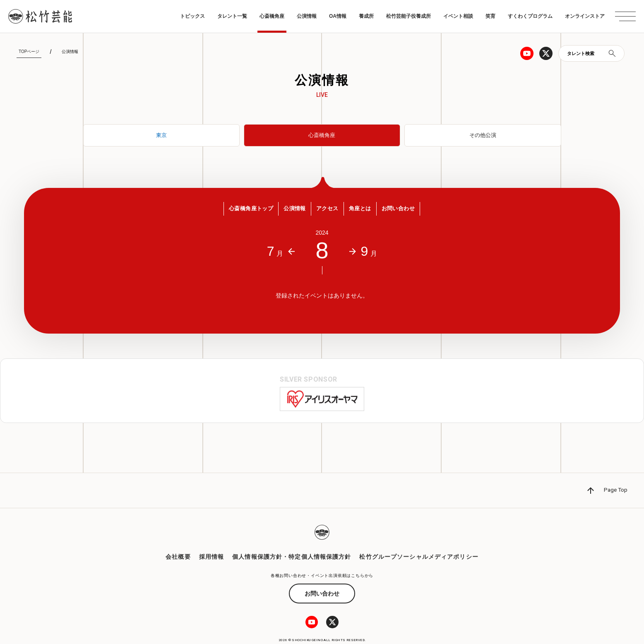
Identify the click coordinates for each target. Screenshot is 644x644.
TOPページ (29, 52)
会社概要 (178, 541)
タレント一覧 (232, 16)
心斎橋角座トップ (241, 211)
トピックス (192, 16)
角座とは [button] (365, 211)
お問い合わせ (322, 578)
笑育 (490, 16)
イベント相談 (458, 16)
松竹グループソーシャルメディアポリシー (419, 541)
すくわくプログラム (530, 16)
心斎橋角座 (272, 16)
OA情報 (338, 16)
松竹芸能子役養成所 (409, 16)
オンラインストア (585, 16)
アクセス (328, 211)
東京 (161, 135)
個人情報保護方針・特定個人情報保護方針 (292, 541)
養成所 (366, 16)
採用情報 (211, 541)
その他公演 (483, 135)
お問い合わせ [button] (409, 211)
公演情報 (307, 16)
